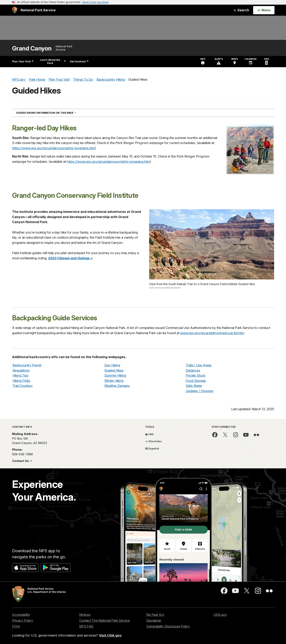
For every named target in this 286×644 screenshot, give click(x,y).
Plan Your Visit (23, 61)
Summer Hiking (115, 375)
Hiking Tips (20, 375)
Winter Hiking (114, 381)
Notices (85, 615)
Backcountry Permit (27, 365)
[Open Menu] (264, 10)
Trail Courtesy (23, 386)
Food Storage (196, 381)
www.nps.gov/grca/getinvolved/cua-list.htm (212, 333)
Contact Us (21, 461)
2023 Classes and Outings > (70, 258)
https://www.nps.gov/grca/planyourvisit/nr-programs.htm (108, 162)
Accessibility (21, 615)
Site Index (153, 441)
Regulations (21, 370)
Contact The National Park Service (105, 620)
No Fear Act (155, 615)
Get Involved (79, 61)
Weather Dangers (117, 386)
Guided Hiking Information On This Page (53, 113)
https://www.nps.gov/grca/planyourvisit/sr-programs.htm (53, 148)
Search (241, 10)
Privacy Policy (23, 620)
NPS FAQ (86, 626)
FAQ (149, 434)
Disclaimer (154, 620)
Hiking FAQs (21, 381)
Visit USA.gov (110, 635)
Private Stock (196, 375)
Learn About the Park (53, 61)
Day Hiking (112, 365)
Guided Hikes (114, 370)
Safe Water (194, 386)
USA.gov (220, 615)
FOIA (16, 626)
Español (152, 448)
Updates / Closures (200, 391)
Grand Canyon (32, 48)
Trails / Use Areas (199, 365)
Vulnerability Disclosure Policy (168, 626)
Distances (193, 370)
